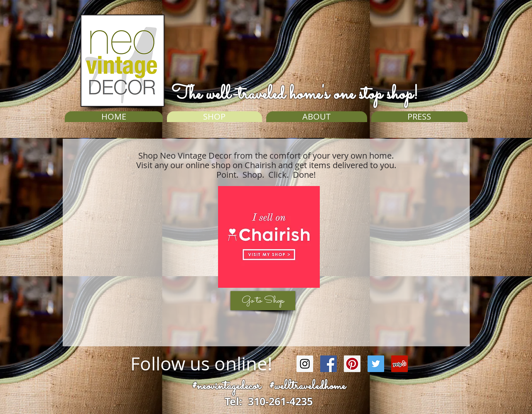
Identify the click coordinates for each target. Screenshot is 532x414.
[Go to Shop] (263, 301)
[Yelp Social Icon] (400, 364)
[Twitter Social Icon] (376, 364)
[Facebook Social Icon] (329, 364)
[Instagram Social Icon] (305, 364)
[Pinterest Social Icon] (352, 364)
